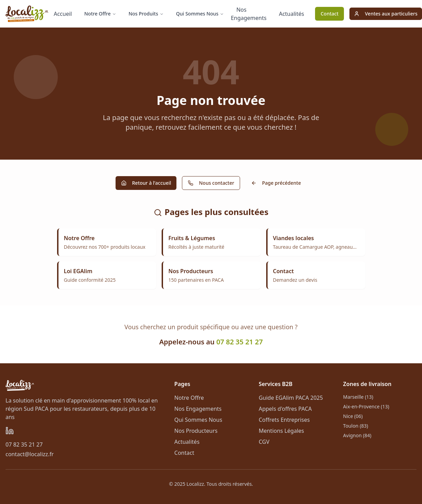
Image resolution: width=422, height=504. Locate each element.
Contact (329, 14)
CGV (264, 442)
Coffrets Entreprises (284, 420)
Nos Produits (146, 14)
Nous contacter (211, 183)
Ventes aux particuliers (386, 14)
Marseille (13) (358, 397)
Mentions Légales (281, 431)
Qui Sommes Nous (200, 14)
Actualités (291, 14)
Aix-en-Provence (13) (366, 406)
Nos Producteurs (196, 431)
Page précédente (276, 183)
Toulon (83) (356, 426)
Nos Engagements (249, 14)
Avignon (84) (357, 435)
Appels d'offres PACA (285, 409)
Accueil (63, 14)
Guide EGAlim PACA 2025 (291, 398)
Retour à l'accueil (146, 183)
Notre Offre (100, 14)
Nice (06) (353, 416)
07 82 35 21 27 (240, 342)
